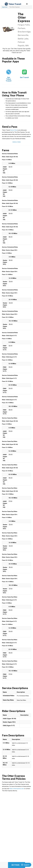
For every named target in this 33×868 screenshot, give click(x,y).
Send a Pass (14, 130)
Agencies (5, 7)
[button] (27, 4)
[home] (13, 4)
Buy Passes (17, 865)
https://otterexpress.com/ (17, 789)
